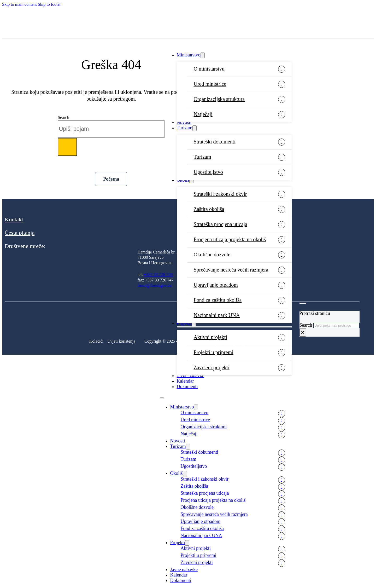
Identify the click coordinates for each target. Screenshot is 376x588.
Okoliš (183, 180)
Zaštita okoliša (209, 209)
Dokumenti (187, 387)
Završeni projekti (212, 367)
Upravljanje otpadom (216, 285)
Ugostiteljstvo (208, 172)
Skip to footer (49, 4)
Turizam (185, 128)
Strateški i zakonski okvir (220, 194)
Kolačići (96, 341)
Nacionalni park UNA (201, 535)
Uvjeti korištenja (121, 341)
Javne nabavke (190, 376)
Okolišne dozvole (212, 255)
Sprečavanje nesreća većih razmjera (231, 270)
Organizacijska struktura (219, 99)
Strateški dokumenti (215, 142)
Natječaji (203, 114)
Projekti (178, 543)
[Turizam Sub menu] (195, 128)
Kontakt (14, 219)
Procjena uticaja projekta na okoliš (230, 239)
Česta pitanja (20, 233)
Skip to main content (19, 4)
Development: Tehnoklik (230, 346)
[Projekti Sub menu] (187, 543)
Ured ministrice (210, 84)
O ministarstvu (209, 69)
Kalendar (185, 381)
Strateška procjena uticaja (221, 224)
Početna (111, 179)
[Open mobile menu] (162, 398)
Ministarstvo (189, 55)
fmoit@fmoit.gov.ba (155, 285)
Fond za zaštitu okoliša (218, 300)
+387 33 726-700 (158, 275)
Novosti (184, 122)
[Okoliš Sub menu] (191, 180)
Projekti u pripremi (214, 352)
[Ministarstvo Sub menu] (203, 55)
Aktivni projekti (196, 548)
